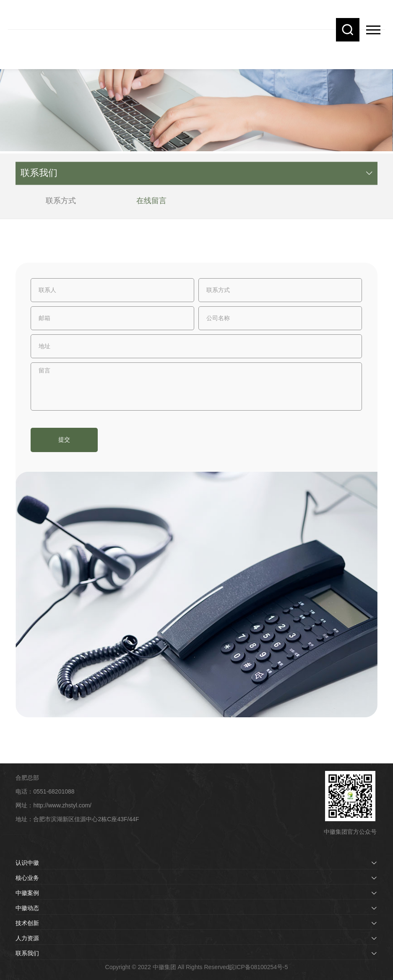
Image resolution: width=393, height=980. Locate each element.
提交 (64, 440)
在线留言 (151, 203)
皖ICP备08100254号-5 (258, 967)
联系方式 (61, 203)
